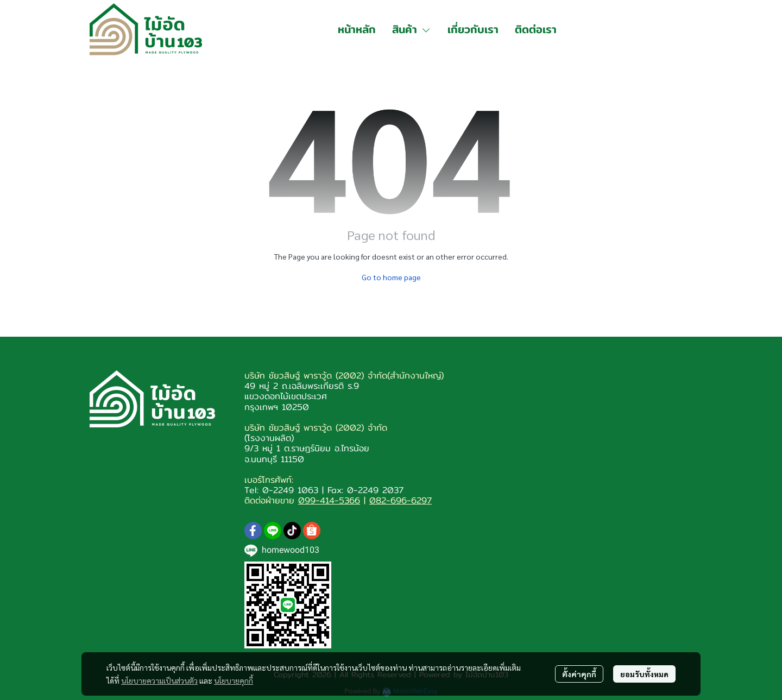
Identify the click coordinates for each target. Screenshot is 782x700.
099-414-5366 (329, 500)
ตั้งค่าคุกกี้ (579, 674)
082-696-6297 (401, 500)
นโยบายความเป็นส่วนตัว (159, 680)
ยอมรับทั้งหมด (644, 674)
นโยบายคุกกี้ (234, 680)
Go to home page (391, 277)
